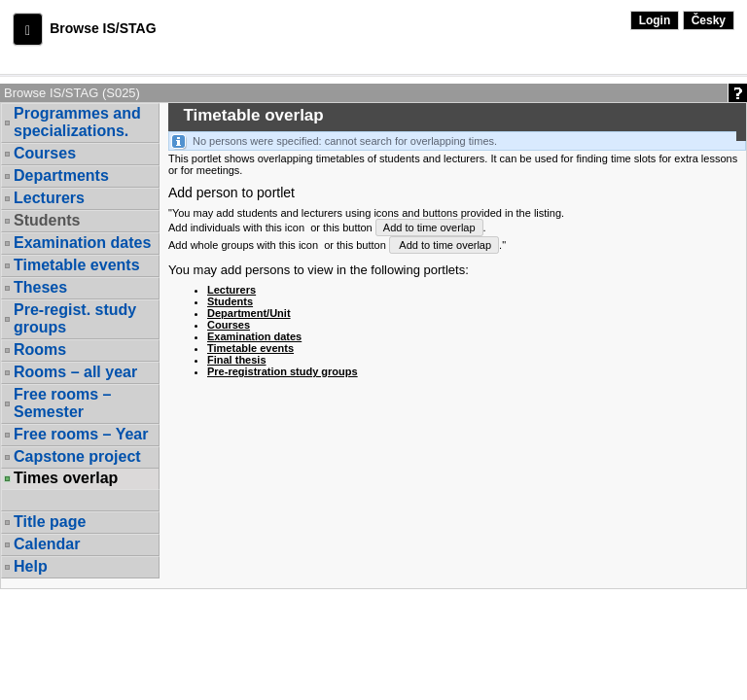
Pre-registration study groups (283, 371)
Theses (40, 287)
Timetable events (77, 265)
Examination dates (82, 243)
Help (31, 566)
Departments (61, 175)
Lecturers (49, 198)
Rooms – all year (75, 372)
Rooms (40, 350)
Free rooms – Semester (62, 403)
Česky (709, 20)
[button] (28, 29)
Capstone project (77, 456)
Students (47, 220)
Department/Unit (249, 313)
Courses (45, 153)
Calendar (47, 544)
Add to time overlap (429, 227)
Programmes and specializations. (77, 122)
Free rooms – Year (81, 434)
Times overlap (66, 478)
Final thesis (237, 360)
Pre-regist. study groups (75, 318)
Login (655, 20)
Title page (50, 522)
